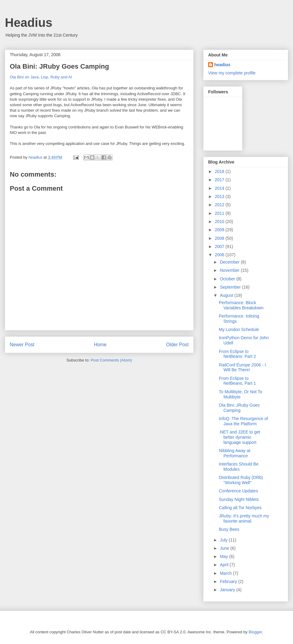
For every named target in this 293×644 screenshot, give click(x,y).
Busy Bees (229, 529)
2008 (220, 238)
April (225, 565)
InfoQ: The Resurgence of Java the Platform (243, 421)
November (230, 270)
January (228, 590)
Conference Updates (238, 491)
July (224, 540)
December (230, 262)
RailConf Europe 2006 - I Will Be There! (242, 367)
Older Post (177, 345)
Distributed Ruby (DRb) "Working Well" (241, 480)
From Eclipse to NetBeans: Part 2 (237, 354)
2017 (220, 180)
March (226, 573)
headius (222, 65)
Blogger (255, 632)
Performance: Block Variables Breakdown (241, 305)
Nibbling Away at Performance (235, 453)
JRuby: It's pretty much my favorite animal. (244, 518)
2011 (220, 213)
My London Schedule (239, 329)
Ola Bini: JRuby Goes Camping (239, 408)
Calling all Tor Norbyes (240, 508)
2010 (220, 221)
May (224, 556)
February (229, 581)
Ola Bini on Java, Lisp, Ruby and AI (41, 77)
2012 (220, 205)
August (227, 295)
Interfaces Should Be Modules (239, 467)
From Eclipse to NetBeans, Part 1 (237, 381)
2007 (220, 246)
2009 (220, 230)
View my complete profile (232, 73)
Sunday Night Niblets (239, 499)
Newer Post (22, 345)
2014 (220, 188)
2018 (220, 171)
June (225, 548)
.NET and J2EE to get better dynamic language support (239, 437)
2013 (220, 196)
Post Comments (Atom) (111, 360)
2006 (220, 255)
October (228, 279)
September (231, 287)
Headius (29, 23)
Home (100, 345)
